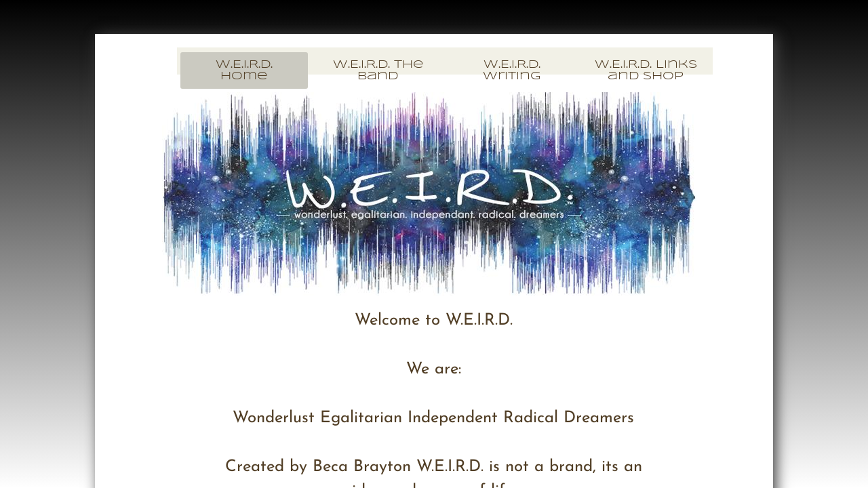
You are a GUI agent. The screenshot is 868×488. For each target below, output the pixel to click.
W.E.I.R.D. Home (244, 70)
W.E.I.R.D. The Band (378, 70)
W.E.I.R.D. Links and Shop (646, 70)
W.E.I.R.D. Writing (512, 70)
